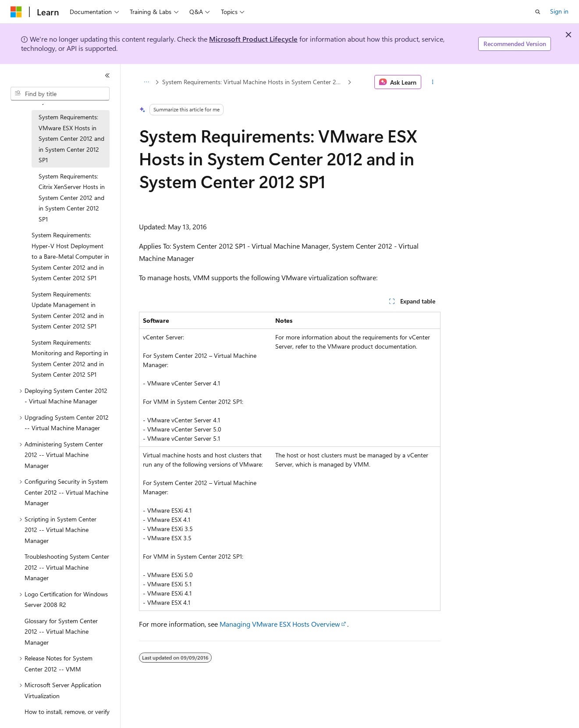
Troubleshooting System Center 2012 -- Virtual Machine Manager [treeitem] (67, 567)
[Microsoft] (16, 12)
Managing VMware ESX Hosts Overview (280, 624)
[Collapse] (107, 75)
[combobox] (60, 94)
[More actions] (432, 82)
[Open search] (538, 12)
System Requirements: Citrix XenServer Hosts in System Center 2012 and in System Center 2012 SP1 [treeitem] (72, 198)
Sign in (559, 11)
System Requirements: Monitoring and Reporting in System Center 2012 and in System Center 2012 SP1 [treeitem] (70, 359)
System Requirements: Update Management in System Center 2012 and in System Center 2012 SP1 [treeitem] (68, 310)
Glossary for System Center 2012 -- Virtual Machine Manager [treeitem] (61, 632)
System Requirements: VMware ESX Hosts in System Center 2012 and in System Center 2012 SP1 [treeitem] (71, 138)
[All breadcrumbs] (147, 82)
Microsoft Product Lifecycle (253, 39)
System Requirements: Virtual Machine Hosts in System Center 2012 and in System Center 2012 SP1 (254, 82)
